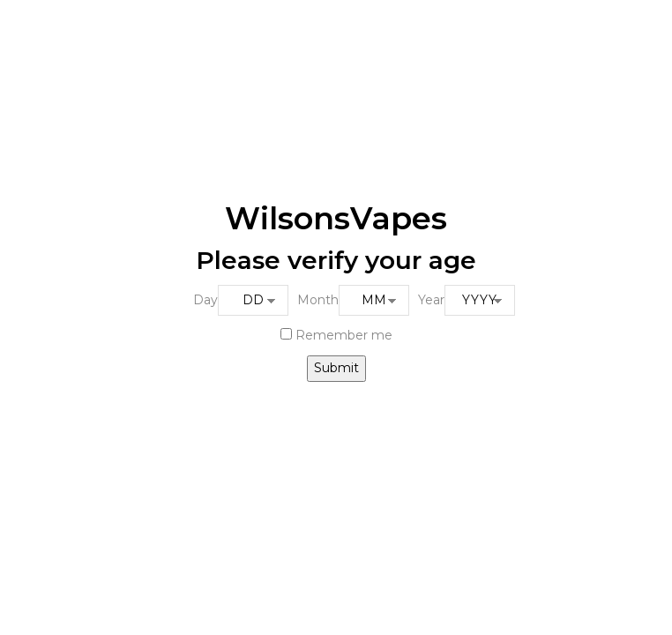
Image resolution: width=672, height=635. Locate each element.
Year (431, 300)
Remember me (336, 335)
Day (205, 300)
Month (318, 300)
